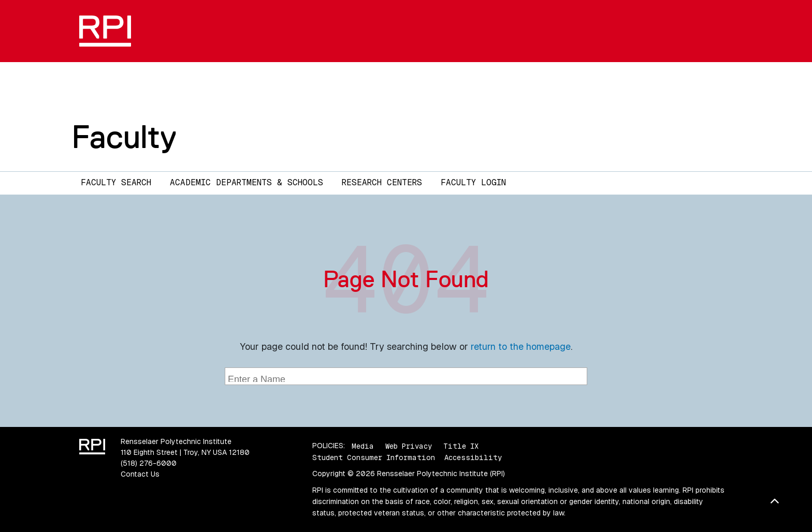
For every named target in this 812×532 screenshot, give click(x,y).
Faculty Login (473, 182)
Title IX (461, 446)
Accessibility (473, 457)
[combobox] (406, 376)
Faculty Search (116, 182)
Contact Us (140, 474)
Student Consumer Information (374, 457)
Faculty (124, 137)
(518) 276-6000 (149, 463)
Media (363, 446)
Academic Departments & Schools (247, 182)
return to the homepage (521, 346)
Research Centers (382, 182)
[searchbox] (407, 377)
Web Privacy (409, 446)
